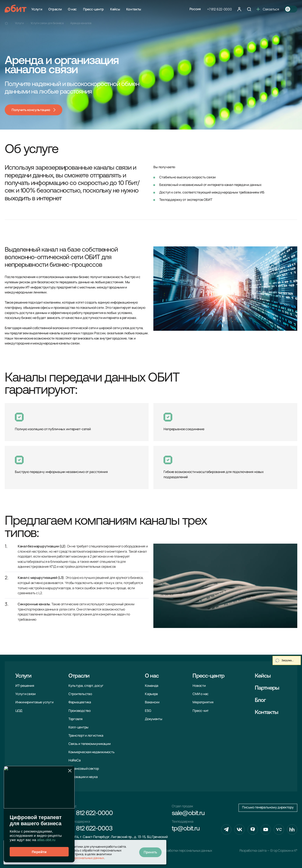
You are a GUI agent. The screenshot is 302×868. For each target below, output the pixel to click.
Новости (199, 686)
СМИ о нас (201, 694)
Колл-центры (78, 727)
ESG (148, 711)
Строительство (80, 694)
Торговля (75, 719)
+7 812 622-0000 (220, 9)
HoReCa (74, 760)
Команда (152, 686)
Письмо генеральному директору (268, 807)
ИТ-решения (25, 686)
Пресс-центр (93, 9)
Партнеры (267, 688)
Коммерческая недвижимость (91, 752)
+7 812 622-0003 (90, 829)
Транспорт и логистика (86, 735)
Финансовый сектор (84, 769)
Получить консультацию (31, 110)
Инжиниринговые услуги (34, 702)
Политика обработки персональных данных (180, 851)
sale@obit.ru (188, 814)
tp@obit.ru (186, 829)
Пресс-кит (201, 711)
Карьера (151, 694)
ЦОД (19, 711)
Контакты (134, 9)
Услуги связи (25, 694)
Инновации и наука (83, 777)
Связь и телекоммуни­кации (90, 744)
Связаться (268, 9)
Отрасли (55, 9)
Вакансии (152, 702)
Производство (80, 711)
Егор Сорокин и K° (284, 851)
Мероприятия (203, 702)
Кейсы (115, 9)
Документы (154, 719)
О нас (72, 9)
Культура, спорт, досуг (86, 686)
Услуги (37, 9)
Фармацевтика (80, 702)
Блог (260, 700)
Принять (150, 852)
